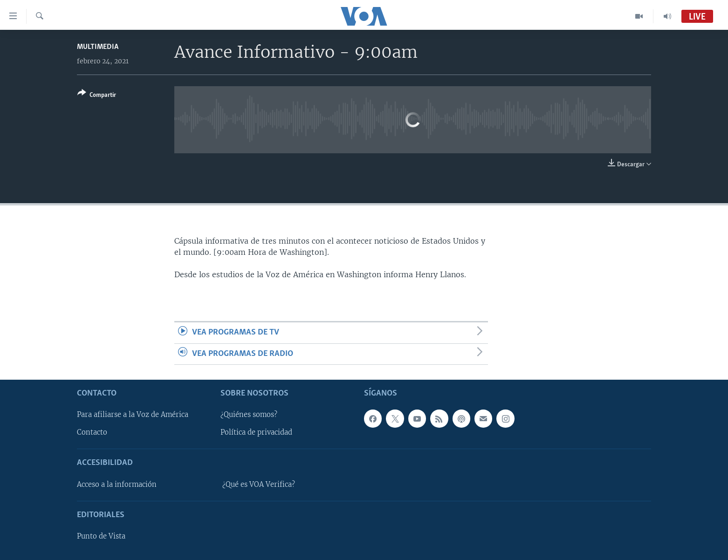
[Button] (97, 96)
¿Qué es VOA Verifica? (259, 485)
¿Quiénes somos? (249, 415)
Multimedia (98, 47)
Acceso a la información (117, 485)
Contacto (92, 433)
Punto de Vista (101, 536)
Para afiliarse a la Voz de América (133, 415)
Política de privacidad (256, 433)
